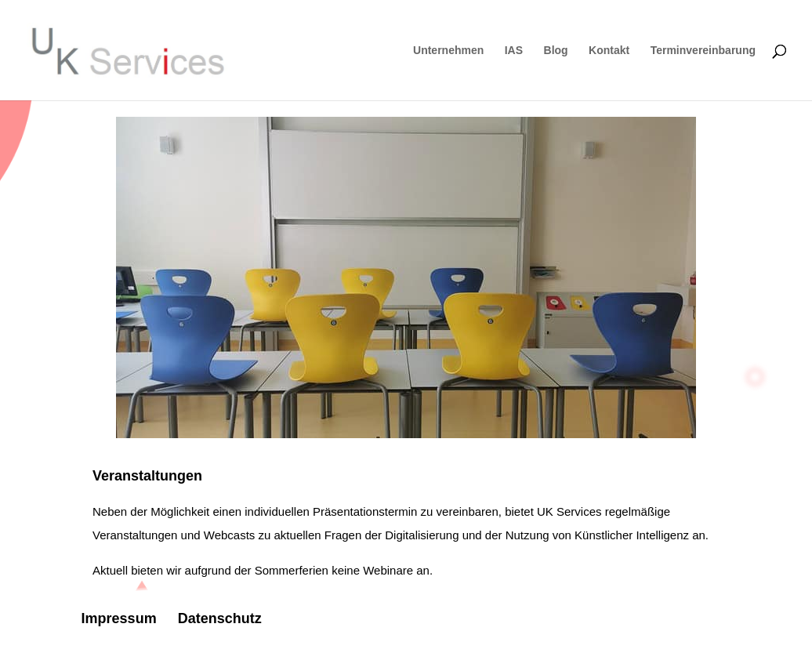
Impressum (119, 618)
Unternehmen (448, 51)
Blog (556, 51)
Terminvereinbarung (703, 51)
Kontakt (609, 51)
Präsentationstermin (365, 511)
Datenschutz (220, 618)
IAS (514, 51)
